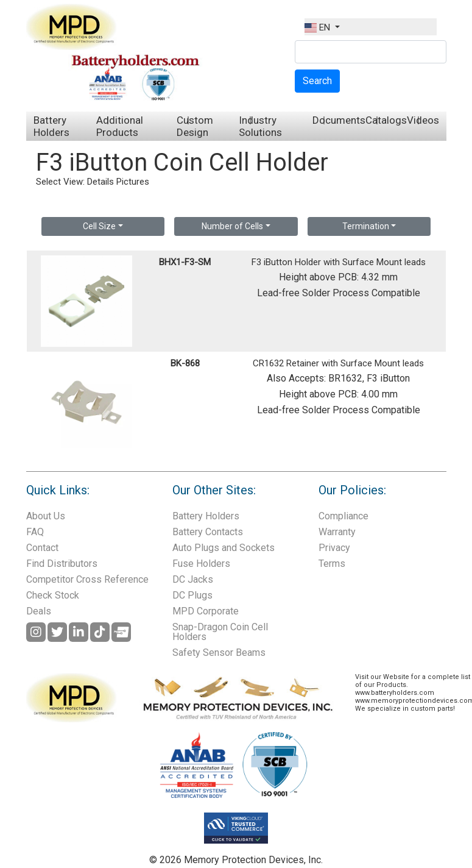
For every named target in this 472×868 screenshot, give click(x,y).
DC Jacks (193, 579)
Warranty (337, 532)
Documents (339, 120)
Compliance (343, 516)
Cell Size (99, 226)
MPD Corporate (206, 611)
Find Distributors (62, 564)
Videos (423, 120)
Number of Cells (232, 226)
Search (317, 81)
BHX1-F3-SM (185, 262)
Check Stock (53, 595)
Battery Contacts (208, 532)
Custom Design (195, 126)
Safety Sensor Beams (219, 653)
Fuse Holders (201, 564)
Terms (332, 564)
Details (100, 182)
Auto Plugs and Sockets (224, 548)
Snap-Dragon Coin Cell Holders (220, 632)
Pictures (133, 182)
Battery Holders (51, 126)
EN (319, 27)
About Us (46, 516)
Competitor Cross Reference (87, 579)
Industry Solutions (260, 126)
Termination (366, 226)
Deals (39, 611)
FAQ (35, 532)
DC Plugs (192, 595)
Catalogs (386, 120)
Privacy (334, 548)
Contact (42, 548)
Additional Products (120, 126)
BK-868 (185, 363)
